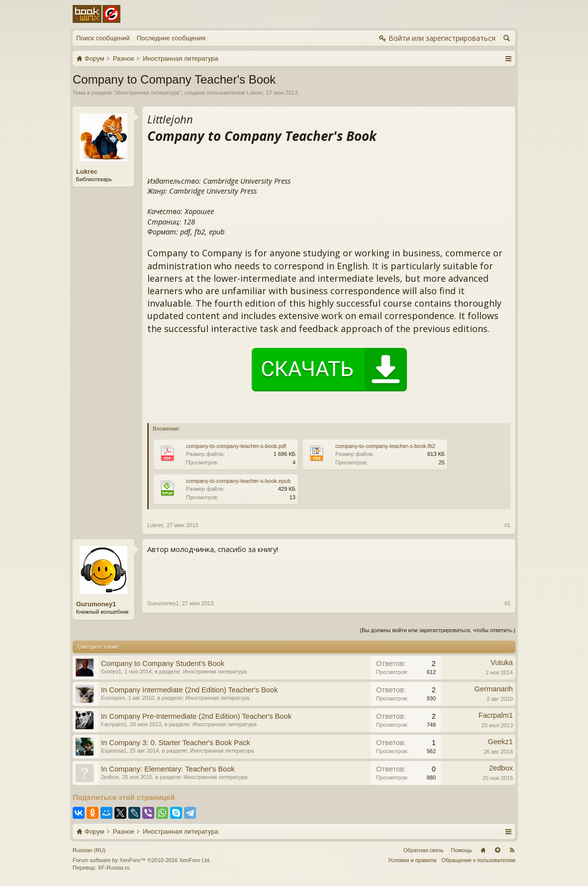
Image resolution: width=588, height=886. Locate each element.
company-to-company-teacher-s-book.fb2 (385, 446)
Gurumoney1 (96, 604)
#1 (507, 525)
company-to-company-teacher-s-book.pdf (236, 446)
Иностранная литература (147, 93)
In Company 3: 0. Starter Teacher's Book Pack (176, 743)
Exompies (113, 698)
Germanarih (494, 689)
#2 (507, 603)
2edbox (110, 777)
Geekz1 (500, 742)
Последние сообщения (171, 38)
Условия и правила (412, 860)
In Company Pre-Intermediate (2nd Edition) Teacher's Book (196, 716)
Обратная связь (423, 850)
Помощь (462, 850)
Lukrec (255, 93)
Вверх (497, 850)
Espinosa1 (114, 751)
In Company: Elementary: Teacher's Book (168, 769)
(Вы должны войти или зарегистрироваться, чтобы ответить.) (438, 630)
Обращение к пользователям (478, 860)
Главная (483, 850)
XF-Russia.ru (113, 868)
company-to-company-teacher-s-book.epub (238, 481)
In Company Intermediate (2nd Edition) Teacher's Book (189, 690)
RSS (512, 850)
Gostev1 (111, 671)
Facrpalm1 (114, 724)
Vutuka (502, 663)
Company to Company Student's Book (163, 664)
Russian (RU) (89, 850)
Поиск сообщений (103, 38)
